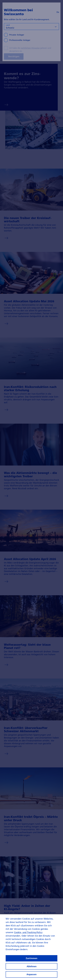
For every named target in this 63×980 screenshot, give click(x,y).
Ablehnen (32, 970)
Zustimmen (31, 962)
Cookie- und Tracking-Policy (28, 936)
